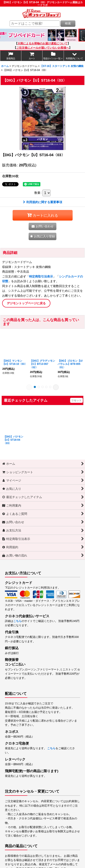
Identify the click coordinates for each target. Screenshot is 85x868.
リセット (76, 400)
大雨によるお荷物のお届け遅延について (42, 44)
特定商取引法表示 (41, 276)
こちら (17, 621)
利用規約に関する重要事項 (43, 202)
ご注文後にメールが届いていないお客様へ (43, 48)
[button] (75, 56)
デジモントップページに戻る (26, 303)
